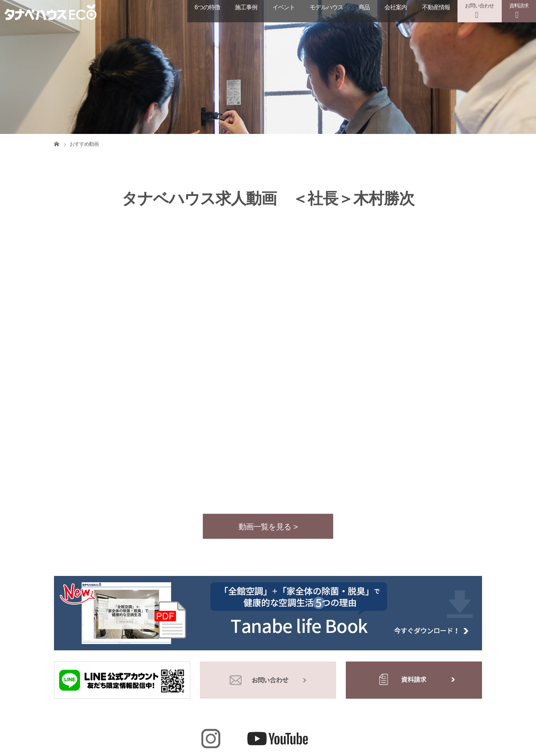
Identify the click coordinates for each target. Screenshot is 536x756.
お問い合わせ (479, 6)
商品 (364, 7)
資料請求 (519, 6)
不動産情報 (436, 7)
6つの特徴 (207, 7)
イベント (284, 7)
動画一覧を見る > (268, 527)
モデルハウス (326, 7)
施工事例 (246, 7)
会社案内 (396, 7)
